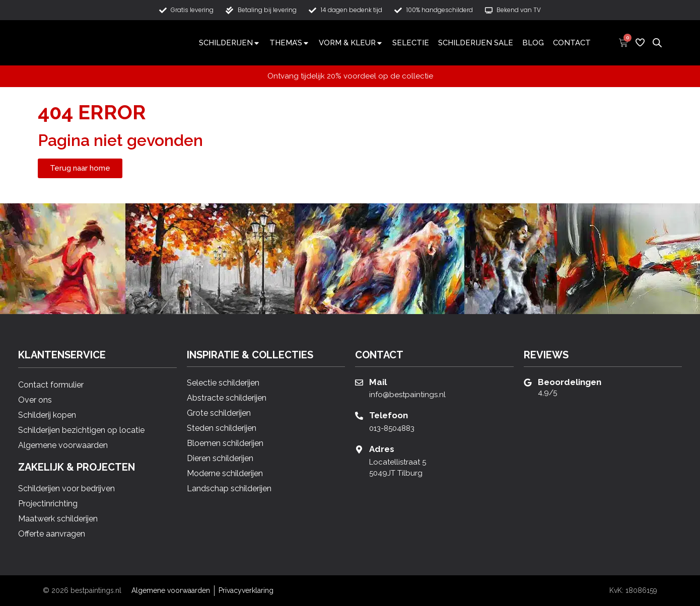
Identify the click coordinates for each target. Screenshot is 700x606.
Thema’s (290, 43)
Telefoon (389, 415)
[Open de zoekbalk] (657, 42)
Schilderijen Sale (476, 43)
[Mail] (359, 383)
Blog (533, 43)
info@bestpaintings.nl (407, 395)
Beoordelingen (570, 382)
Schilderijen (230, 43)
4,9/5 (547, 393)
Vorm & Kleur (351, 43)
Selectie (411, 43)
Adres (382, 449)
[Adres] (359, 449)
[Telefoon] (359, 416)
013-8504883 (392, 428)
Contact (572, 43)
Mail (378, 382)
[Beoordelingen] (528, 383)
